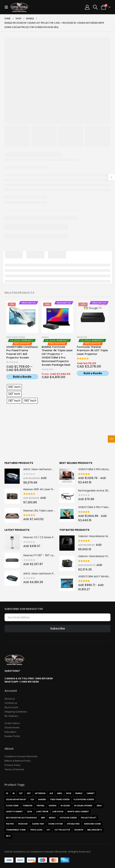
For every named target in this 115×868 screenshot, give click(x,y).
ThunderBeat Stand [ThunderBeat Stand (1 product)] (16, 830)
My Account (11, 707)
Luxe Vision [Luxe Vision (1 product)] (58, 811)
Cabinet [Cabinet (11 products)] (91, 793)
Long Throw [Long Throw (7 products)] (42, 811)
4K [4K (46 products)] (14, 793)
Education (10, 732)
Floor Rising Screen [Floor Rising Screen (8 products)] (84, 799)
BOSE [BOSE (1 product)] (69, 793)
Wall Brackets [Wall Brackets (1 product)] (95, 830)
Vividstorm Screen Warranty (21, 756)
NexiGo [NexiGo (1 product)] (52, 817)
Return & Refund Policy (18, 760)
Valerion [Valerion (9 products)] (79, 830)
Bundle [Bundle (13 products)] (79, 793)
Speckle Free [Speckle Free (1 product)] (73, 824)
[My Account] (87, 7)
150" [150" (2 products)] (21, 793)
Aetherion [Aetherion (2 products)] (40, 793)
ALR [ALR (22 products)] (51, 793)
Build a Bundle (22, 377)
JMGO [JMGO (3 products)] (99, 805)
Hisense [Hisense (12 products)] (53, 805)
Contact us (11, 703)
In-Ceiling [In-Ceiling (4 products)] (65, 805)
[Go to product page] (22, 317)
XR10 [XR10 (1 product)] (8, 836)
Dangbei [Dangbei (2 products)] (42, 799)
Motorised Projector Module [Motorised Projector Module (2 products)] (21, 817)
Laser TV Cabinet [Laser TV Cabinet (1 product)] (14, 811)
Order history (12, 723)
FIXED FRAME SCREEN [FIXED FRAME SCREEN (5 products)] (60, 799)
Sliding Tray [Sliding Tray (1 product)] (38, 824)
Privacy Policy (12, 765)
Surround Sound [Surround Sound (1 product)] (92, 824)
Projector (82, 337)
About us (10, 698)
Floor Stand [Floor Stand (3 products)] (12, 805)
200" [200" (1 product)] (29, 793)
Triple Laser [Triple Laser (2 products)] (36, 830)
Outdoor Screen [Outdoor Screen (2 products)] (68, 817)
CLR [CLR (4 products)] (32, 799)
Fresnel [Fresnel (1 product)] (41, 805)
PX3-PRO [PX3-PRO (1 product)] (10, 824)
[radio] (14, 387)
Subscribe (57, 628)
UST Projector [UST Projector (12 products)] (62, 830)
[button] (7, 7)
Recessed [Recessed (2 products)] (23, 824)
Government (12, 727)
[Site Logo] (19, 7)
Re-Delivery (11, 716)
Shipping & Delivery (16, 711)
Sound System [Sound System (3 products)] (55, 824)
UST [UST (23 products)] (48, 830)
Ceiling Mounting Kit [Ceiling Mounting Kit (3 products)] (16, 799)
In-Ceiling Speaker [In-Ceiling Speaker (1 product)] (83, 805)
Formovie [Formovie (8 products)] (28, 805)
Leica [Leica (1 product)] (30, 811)
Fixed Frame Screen (16, 337)
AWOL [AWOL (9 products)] (60, 793)
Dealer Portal (12, 736)
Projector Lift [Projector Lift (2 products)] (89, 817)
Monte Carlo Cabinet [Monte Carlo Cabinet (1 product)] (78, 811)
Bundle (45, 337)
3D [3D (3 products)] (7, 793)
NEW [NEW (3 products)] (43, 817)
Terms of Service (14, 769)
